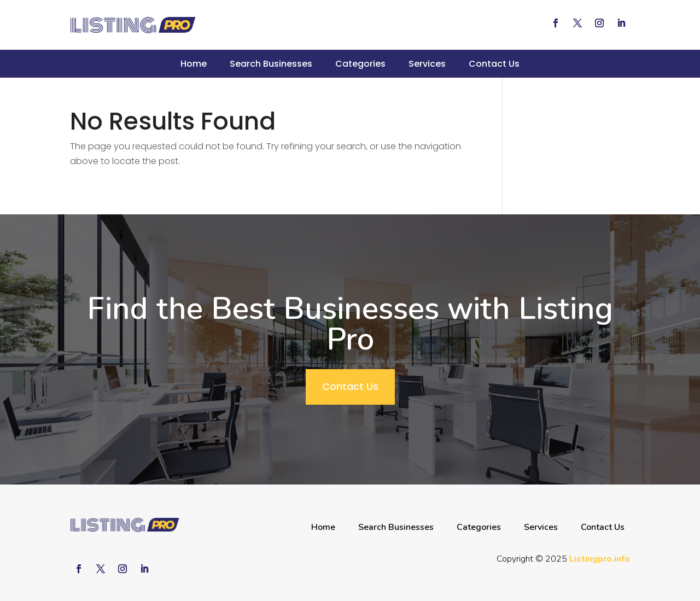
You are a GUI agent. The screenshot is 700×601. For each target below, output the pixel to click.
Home (194, 64)
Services (427, 64)
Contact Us (494, 64)
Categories (360, 64)
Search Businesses (271, 64)
